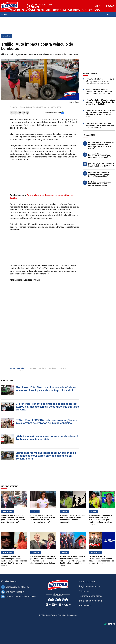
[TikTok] (67, 600)
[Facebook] (49, 600)
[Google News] (63, 600)
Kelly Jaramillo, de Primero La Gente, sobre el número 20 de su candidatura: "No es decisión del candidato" (43, 519)
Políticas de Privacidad (90, 601)
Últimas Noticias (17, 10)
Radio (22, 19)
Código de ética (87, 582)
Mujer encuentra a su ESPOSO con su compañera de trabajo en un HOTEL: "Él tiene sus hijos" (101, 174)
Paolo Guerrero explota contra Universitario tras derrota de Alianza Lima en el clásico (100, 184)
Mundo (49, 10)
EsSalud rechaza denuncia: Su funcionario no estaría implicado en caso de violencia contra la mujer (99, 92)
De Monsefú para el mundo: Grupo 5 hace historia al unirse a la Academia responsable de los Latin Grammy (102, 560)
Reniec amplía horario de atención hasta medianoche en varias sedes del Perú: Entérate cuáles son (100, 125)
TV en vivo (84, 591)
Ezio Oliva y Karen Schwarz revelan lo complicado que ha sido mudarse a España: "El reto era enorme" (101, 145)
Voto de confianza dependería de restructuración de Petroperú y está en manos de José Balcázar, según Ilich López (72, 561)
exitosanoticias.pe (15, 592)
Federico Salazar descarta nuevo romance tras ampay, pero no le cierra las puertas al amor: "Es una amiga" (14, 519)
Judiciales (67, 10)
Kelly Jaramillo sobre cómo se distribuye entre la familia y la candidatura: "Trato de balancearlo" (72, 519)
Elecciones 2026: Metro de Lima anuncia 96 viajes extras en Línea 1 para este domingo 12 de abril (46, 389)
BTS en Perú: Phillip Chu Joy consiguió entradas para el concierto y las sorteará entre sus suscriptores (100, 81)
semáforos (27, 371)
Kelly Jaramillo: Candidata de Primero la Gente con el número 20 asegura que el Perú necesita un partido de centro (101, 520)
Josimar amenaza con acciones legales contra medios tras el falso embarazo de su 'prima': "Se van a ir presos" (14, 561)
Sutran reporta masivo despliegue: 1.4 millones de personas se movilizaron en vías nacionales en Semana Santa (46, 456)
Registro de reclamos (90, 586)
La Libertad (53, 368)
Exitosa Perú (95, 10)
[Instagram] (60, 600)
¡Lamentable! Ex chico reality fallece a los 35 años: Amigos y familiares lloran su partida (100, 156)
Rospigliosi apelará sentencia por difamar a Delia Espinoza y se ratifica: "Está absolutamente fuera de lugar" (43, 560)
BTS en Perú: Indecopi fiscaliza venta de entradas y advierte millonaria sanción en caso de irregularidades (100, 102)
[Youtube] (56, 600)
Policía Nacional (16, 371)
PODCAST (111, 6)
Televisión (14, 19)
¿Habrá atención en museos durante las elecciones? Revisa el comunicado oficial (47, 438)
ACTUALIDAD (32, 368)
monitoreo (63, 368)
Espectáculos (79, 10)
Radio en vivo (86, 606)
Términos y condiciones (91, 596)
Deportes (57, 10)
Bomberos (43, 368)
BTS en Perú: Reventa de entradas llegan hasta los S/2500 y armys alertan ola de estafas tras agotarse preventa (47, 407)
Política (41, 10)
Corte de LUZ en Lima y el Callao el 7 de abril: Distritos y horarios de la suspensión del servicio (101, 165)
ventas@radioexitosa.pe (18, 587)
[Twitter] (53, 600)
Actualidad (30, 10)
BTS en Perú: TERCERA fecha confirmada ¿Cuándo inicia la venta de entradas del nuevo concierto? (46, 422)
